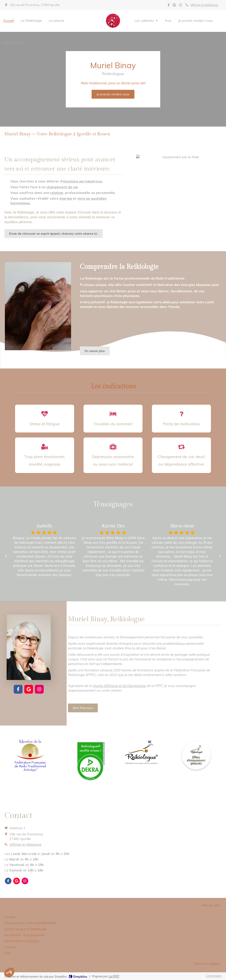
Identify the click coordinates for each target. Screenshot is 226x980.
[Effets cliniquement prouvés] (196, 755)
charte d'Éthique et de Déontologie (119, 686)
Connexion (214, 976)
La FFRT (114, 976)
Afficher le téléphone (204, 5)
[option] (113, 551)
